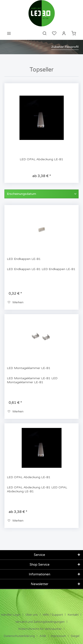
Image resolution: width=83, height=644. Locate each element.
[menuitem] (9, 33)
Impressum (58, 636)
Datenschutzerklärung (19, 636)
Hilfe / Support (53, 615)
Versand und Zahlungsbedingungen (40, 622)
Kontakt (73, 615)
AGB (43, 636)
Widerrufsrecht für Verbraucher (40, 629)
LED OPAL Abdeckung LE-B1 (41, 159)
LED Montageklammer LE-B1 (29, 368)
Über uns (32, 615)
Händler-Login (11, 615)
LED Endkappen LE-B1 (24, 259)
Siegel (75, 636)
